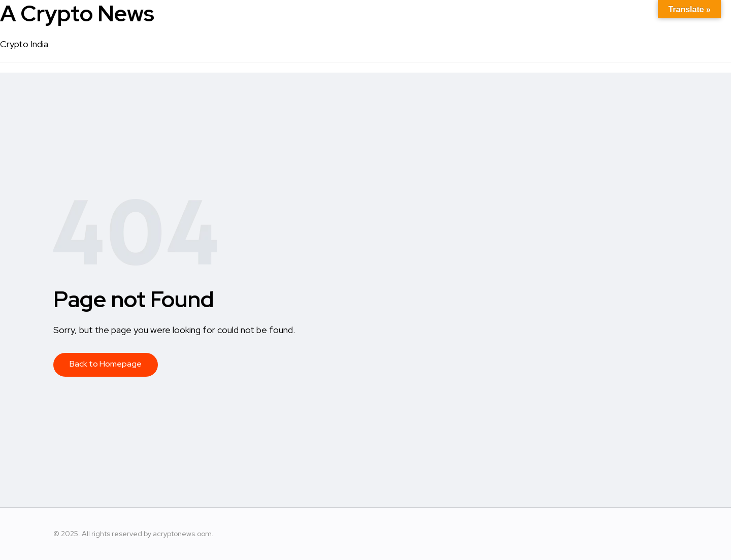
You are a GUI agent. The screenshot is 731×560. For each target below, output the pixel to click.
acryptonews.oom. (183, 534)
